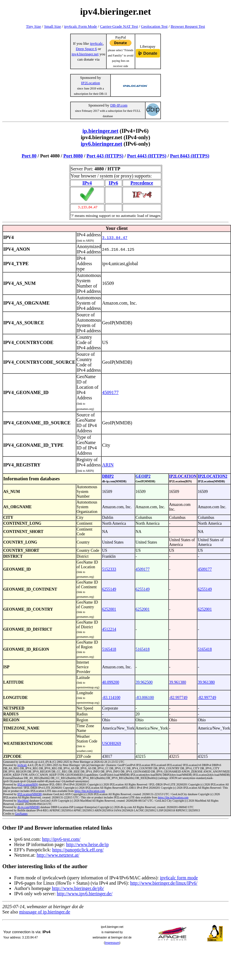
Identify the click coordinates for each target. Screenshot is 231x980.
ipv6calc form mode (179, 878)
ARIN (108, 465)
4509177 (110, 392)
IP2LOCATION (183, 476)
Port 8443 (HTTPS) (190, 156)
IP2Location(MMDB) (30, 794)
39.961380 (178, 682)
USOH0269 (111, 744)
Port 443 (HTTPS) (105, 156)
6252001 (109, 609)
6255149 (109, 589)
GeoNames (21, 814)
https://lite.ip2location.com (90, 791)
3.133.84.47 (115, 237)
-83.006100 (145, 698)
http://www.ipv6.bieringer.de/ (85, 894)
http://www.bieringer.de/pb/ (78, 888)
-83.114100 (111, 698)
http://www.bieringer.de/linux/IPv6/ (164, 883)
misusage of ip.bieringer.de (45, 912)
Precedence (142, 183)
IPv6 (113, 183)
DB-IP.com (119, 105)
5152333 (109, 569)
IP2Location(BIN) (28, 784)
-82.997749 (178, 698)
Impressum (112, 943)
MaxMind (23, 801)
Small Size (53, 26)
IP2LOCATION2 (212, 476)
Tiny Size (33, 26)
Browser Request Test (188, 26)
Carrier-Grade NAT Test (119, 26)
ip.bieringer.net (100, 131)
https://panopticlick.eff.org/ (78, 850)
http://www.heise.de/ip (87, 844)
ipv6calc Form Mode (80, 26)
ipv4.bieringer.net (85, 54)
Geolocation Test (154, 26)
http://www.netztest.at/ (58, 855)
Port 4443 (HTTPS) (147, 156)
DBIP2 (108, 476)
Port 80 (29, 156)
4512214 (109, 629)
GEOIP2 (143, 476)
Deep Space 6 (86, 49)
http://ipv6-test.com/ (61, 839)
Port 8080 (73, 156)
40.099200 (110, 682)
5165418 (109, 649)
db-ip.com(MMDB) (29, 807)
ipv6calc (96, 43)
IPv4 (87, 183)
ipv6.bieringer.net (102, 144)
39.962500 (144, 682)
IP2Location (90, 83)
